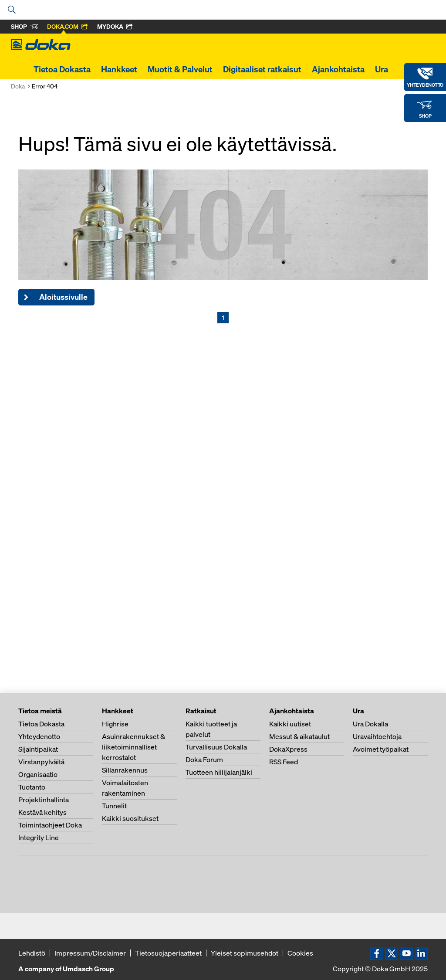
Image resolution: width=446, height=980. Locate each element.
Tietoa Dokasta (62, 69)
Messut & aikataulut (299, 736)
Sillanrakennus (125, 770)
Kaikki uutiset (290, 724)
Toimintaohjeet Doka (50, 825)
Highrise (115, 724)
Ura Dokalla (370, 724)
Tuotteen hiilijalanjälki (219, 772)
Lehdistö (32, 953)
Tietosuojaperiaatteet (168, 953)
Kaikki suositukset (130, 818)
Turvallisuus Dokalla (216, 747)
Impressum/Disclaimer (90, 953)
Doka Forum (204, 760)
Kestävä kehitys (42, 812)
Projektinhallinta (44, 800)
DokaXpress (288, 749)
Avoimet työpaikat (381, 749)
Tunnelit (114, 806)
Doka (18, 86)
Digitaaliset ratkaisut (262, 69)
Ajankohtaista (338, 69)
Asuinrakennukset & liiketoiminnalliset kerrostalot (133, 747)
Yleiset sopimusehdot (245, 953)
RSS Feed (284, 762)
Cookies (300, 953)
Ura (382, 69)
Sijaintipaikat (38, 749)
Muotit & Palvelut (180, 69)
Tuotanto (32, 787)
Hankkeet (119, 69)
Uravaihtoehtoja (377, 736)
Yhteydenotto (39, 736)
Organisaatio (38, 774)
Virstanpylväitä (41, 762)
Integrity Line (39, 838)
